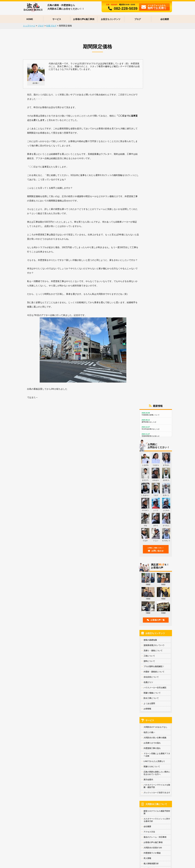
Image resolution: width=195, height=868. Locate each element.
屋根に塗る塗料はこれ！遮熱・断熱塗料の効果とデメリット (98, 739)
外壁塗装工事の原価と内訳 (32, 688)
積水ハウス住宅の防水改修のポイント (91, 836)
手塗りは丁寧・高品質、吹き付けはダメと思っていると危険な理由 (152, 697)
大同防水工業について (156, 458)
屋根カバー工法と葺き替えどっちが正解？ (38, 785)
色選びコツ (148, 336)
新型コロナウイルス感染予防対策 (157, 466)
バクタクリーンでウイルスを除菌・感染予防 (157, 439)
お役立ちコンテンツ (111, 19)
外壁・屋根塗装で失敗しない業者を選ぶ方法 (93, 682)
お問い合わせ (156, 203)
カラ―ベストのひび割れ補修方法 (35, 782)
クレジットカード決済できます (157, 446)
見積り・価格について (153, 304)
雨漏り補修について (152, 346)
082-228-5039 (122, 8)
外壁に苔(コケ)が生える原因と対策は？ (145, 830)
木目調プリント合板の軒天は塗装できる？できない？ (43, 768)
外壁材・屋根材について (154, 325)
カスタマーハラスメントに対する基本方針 (157, 473)
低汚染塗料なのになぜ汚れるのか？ (90, 727)
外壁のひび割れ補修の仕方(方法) (143, 834)
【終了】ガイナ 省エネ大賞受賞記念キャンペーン (41, 842)
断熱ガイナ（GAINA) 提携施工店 (35, 756)
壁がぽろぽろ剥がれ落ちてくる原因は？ (146, 827)
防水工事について (151, 351)
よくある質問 (149, 357)
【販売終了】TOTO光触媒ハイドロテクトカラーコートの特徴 (44, 722)
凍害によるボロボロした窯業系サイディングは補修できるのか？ (152, 816)
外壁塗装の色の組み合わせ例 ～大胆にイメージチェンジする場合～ (98, 809)
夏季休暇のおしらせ (156, 74)
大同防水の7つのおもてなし (155, 380)
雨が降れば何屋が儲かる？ (32, 820)
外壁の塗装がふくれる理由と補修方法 (145, 808)
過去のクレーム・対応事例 (155, 490)
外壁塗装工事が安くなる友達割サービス (37, 836)
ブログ (138, 19)
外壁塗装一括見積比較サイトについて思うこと (94, 699)
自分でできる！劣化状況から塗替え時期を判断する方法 (152, 685)
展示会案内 (148, 433)
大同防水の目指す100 (153, 501)
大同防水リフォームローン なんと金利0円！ (39, 846)
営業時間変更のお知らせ (156, 89)
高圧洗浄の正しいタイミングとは (143, 734)
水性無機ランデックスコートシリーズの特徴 (39, 746)
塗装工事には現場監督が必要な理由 (90, 692)
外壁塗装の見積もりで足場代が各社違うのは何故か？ (43, 702)
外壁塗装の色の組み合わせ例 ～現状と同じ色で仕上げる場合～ (98, 815)
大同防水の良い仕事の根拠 (155, 391)
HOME (30, 19)
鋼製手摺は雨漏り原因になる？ (34, 817)
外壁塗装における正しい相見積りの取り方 (38, 698)
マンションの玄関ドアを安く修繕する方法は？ (40, 711)
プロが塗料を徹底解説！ (154, 320)
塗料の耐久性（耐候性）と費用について (92, 747)
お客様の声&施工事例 (84, 19)
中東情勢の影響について (156, 67)
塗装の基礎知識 (150, 293)
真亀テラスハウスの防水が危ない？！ (91, 842)
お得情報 (147, 362)
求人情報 (147, 512)
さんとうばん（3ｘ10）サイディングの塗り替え (41, 775)
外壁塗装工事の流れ (152, 402)
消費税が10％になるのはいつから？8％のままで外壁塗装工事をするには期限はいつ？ (44, 706)
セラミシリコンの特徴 (30, 730)
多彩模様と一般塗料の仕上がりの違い (91, 734)
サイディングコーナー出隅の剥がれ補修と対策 (149, 811)
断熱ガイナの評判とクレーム (33, 752)
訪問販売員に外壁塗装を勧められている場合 (93, 685)
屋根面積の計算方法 (29, 691)
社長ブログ (148, 540)
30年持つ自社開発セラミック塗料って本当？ (94, 724)
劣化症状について (151, 330)
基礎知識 (132, 679)
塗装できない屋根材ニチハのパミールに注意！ (40, 789)
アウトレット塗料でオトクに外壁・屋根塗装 (39, 839)
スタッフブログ (150, 546)
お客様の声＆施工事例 (153, 496)
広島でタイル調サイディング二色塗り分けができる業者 (44, 795)
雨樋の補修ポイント (137, 724)
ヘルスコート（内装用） (31, 759)
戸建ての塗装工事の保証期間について (145, 692)
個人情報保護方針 (151, 517)
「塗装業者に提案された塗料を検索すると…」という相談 (98, 761)
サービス (57, 19)
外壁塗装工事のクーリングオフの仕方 (91, 695)
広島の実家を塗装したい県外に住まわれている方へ (157, 426)
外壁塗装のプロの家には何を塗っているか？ (93, 720)
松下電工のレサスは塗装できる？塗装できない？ (41, 792)
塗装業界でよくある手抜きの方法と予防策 (92, 689)
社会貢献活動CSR (151, 522)
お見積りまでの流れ (152, 396)
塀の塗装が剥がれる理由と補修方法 (144, 837)
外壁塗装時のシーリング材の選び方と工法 (147, 727)
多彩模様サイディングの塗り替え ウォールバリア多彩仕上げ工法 (98, 752)
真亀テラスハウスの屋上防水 (87, 839)
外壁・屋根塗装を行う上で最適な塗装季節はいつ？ (150, 682)
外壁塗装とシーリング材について (143, 737)
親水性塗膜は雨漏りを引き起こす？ (144, 804)
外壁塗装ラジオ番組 (152, 506)
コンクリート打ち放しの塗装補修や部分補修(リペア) (43, 772)
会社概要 (165, 19)
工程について (149, 309)
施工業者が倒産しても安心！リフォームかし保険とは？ (152, 702)
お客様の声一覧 (156, 273)
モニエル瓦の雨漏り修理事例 (33, 827)
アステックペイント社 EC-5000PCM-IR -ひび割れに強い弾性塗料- (43, 741)
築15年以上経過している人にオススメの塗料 (94, 756)
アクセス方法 (149, 485)
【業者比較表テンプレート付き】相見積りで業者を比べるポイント (44, 683)
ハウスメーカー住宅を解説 (155, 341)
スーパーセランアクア (30, 749)
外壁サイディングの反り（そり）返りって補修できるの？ (151, 822)
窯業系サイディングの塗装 (32, 778)
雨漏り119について (152, 420)
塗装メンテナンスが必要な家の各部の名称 (147, 689)
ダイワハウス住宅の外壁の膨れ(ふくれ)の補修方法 (42, 804)
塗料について (149, 314)
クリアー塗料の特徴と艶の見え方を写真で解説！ (95, 730)
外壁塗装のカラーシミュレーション (90, 804)
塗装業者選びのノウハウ (154, 299)
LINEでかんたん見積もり (154, 415)
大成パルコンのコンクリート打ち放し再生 (38, 808)
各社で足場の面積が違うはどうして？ (36, 695)
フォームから (154, 7)
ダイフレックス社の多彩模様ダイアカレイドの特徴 (42, 726)
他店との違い (149, 386)
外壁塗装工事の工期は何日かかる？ (144, 740)
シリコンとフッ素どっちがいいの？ (90, 743)
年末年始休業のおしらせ (156, 81)
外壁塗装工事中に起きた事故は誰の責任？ (92, 702)
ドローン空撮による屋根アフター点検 (157, 408)
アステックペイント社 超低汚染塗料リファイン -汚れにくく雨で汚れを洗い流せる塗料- (44, 735)
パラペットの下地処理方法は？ (142, 720)
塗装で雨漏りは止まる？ (31, 823)
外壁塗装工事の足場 (137, 730)
